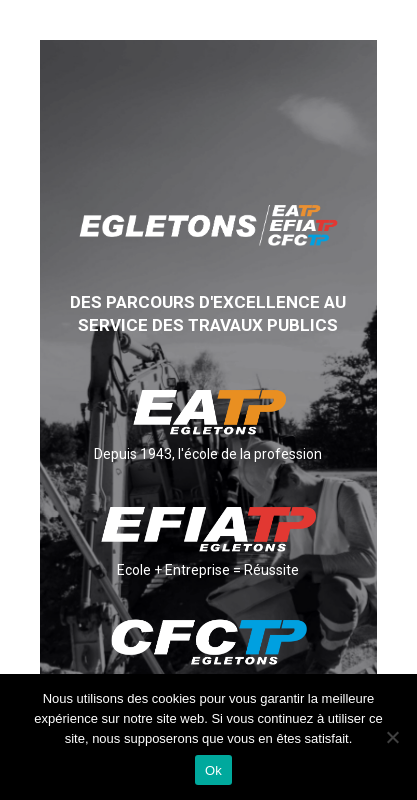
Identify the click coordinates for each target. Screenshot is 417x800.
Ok (213, 770)
